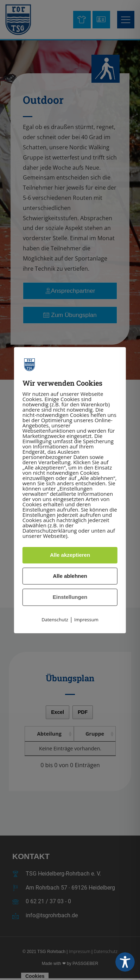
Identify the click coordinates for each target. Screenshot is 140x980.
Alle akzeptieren (70, 555)
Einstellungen (70, 597)
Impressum (86, 620)
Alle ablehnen (70, 576)
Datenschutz (55, 620)
